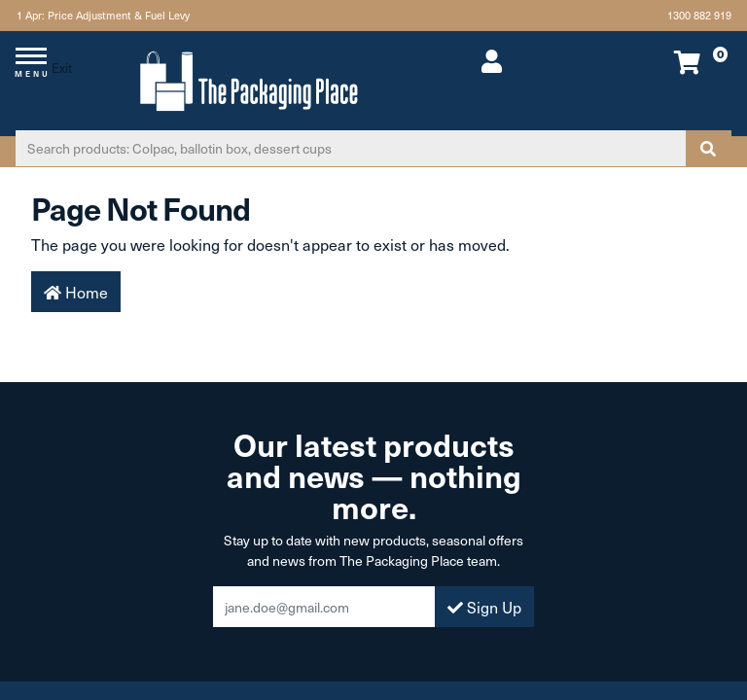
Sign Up (484, 607)
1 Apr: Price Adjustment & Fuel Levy (102, 15)
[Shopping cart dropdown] (663, 62)
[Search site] (708, 148)
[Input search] (351, 148)
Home (76, 292)
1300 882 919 (699, 15)
